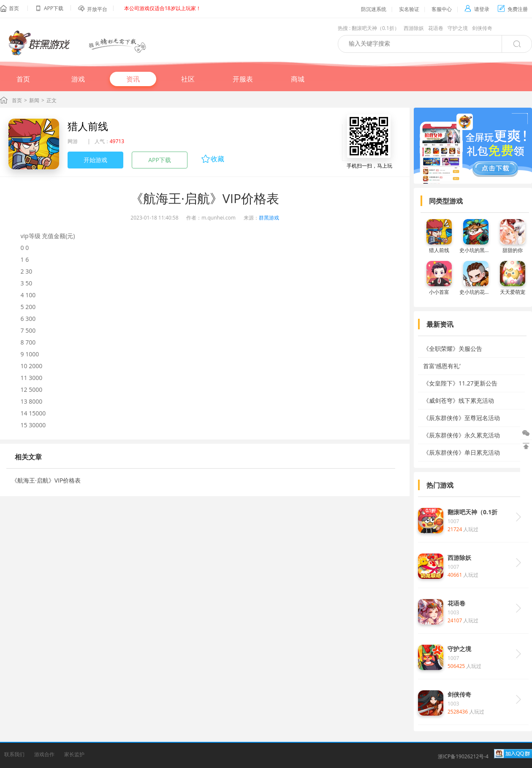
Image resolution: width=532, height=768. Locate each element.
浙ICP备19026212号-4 (463, 756)
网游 (73, 141)
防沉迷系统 (374, 9)
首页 (14, 8)
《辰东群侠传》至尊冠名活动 (461, 418)
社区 (188, 79)
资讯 (133, 79)
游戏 (78, 79)
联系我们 (14, 754)
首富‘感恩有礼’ (442, 366)
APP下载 (160, 160)
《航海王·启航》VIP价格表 (46, 480)
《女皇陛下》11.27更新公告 (460, 383)
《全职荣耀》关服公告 (453, 349)
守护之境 (458, 28)
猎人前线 (88, 126)
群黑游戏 (269, 218)
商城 (298, 79)
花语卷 (436, 28)
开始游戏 (95, 160)
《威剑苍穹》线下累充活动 (459, 400)
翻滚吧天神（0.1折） (376, 28)
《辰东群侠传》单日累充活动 (461, 452)
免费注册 (513, 9)
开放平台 (97, 9)
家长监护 (74, 754)
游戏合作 (44, 754)
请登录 (477, 9)
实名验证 (409, 9)
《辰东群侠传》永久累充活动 (461, 435)
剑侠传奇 (482, 28)
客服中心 (442, 9)
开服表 (243, 79)
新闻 (34, 100)
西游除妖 (414, 28)
